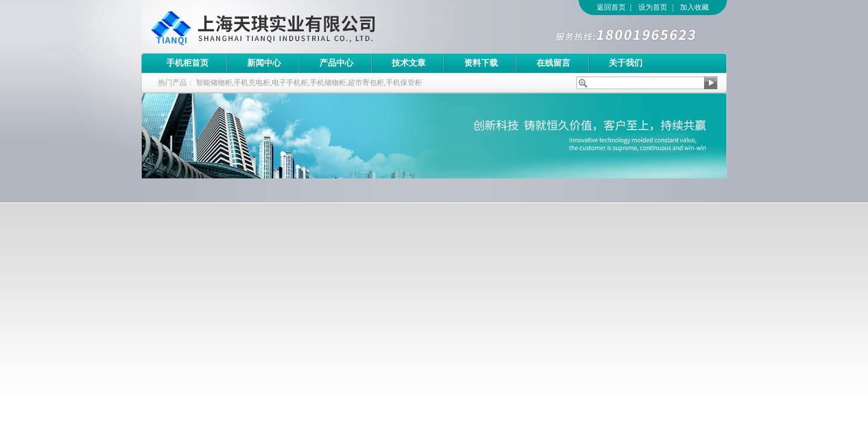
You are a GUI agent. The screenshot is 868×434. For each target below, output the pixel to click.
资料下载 (481, 63)
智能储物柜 (214, 83)
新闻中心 (264, 63)
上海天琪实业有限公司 (307, 27)
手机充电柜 (252, 83)
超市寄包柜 (366, 83)
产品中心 (336, 63)
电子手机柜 (290, 83)
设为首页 (653, 7)
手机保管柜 (404, 83)
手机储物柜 (328, 83)
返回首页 (611, 7)
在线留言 (553, 63)
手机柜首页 (187, 63)
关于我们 (626, 63)
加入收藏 (694, 7)
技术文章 (409, 63)
